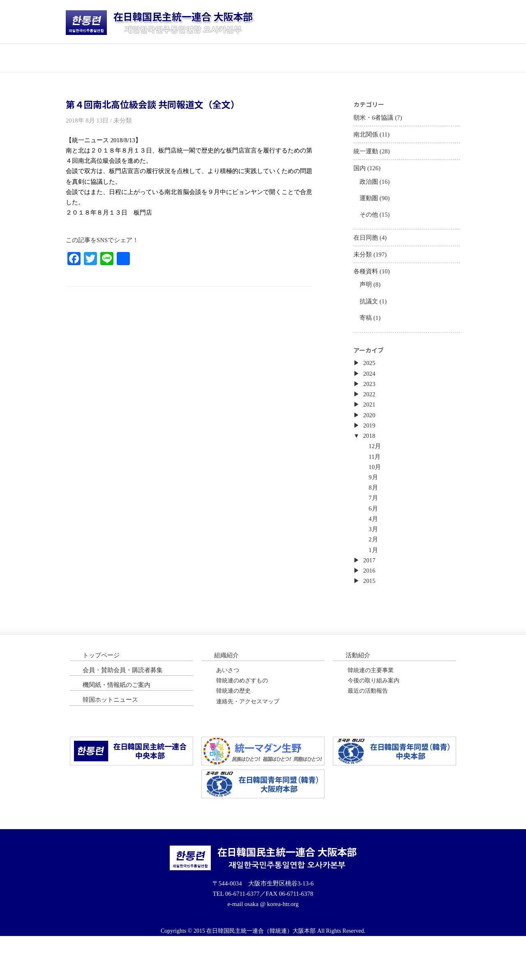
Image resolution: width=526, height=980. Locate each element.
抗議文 (370, 317)
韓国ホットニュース (427, 57)
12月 (376, 473)
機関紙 (362, 57)
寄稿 (367, 334)
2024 (370, 395)
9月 (375, 507)
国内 (360, 174)
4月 (375, 551)
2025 (370, 384)
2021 (370, 429)
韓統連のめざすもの (242, 720)
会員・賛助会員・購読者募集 (125, 709)
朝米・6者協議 (375, 119)
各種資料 (367, 285)
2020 (370, 440)
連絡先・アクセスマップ (248, 743)
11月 (376, 484)
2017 (370, 596)
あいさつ (228, 709)
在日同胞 (367, 248)
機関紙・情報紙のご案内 (119, 725)
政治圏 (370, 188)
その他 (370, 223)
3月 (375, 563)
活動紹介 (230, 57)
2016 (370, 607)
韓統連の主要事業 (371, 709)
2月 (375, 574)
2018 (370, 462)
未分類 (363, 267)
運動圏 (370, 206)
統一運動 (367, 156)
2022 (370, 417)
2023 (370, 406)
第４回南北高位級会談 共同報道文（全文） (153, 104)
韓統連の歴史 (233, 732)
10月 (376, 496)
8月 (375, 518)
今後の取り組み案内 (374, 720)
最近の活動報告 (368, 732)
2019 (370, 451)
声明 (367, 299)
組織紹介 (227, 693)
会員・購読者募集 (296, 57)
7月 (375, 529)
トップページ (99, 57)
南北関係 (367, 137)
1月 (375, 585)
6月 (375, 540)
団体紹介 (164, 57)
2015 (370, 618)
